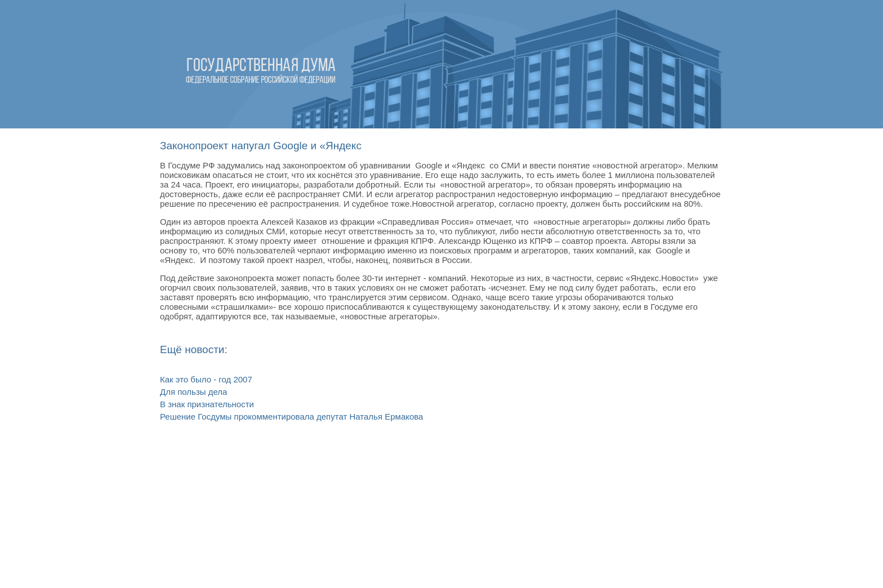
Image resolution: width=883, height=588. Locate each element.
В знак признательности (207, 404)
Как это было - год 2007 (206, 379)
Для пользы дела (193, 392)
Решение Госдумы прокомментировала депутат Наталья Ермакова (291, 416)
